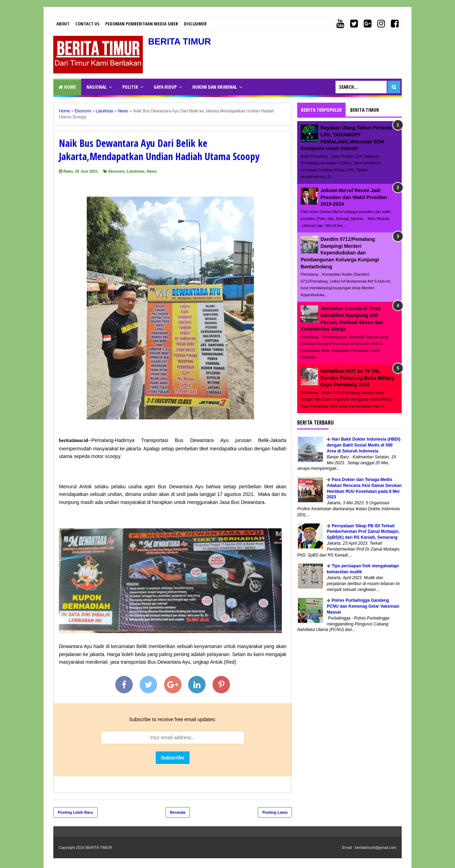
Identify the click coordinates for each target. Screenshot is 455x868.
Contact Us (87, 24)
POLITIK (130, 87)
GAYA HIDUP (165, 87)
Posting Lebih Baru (75, 812)
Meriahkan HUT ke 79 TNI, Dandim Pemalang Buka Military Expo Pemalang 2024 (357, 378)
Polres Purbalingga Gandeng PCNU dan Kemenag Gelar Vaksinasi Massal (363, 606)
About (63, 24)
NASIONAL (97, 87)
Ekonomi (116, 171)
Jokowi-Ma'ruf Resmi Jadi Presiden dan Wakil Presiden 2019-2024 (354, 197)
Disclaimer (195, 24)
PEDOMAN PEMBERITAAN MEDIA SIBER (142, 24)
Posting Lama (275, 812)
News (152, 171)
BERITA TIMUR (183, 41)
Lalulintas (136, 171)
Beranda (178, 812)
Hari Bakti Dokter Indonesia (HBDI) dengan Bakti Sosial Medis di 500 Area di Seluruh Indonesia (364, 445)
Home (67, 87)
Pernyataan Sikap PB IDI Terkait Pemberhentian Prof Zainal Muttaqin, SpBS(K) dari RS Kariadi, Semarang (363, 532)
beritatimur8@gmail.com (376, 847)
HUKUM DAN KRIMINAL (215, 87)
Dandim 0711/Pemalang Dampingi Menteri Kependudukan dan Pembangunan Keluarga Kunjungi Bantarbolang (340, 253)
